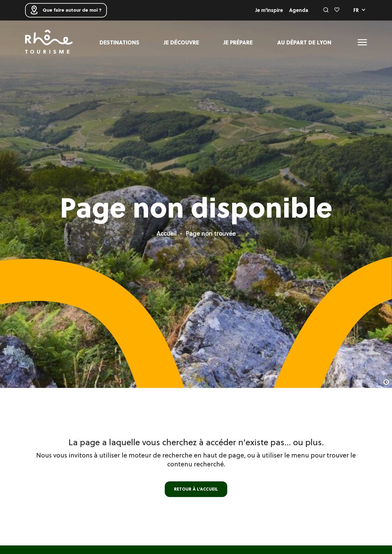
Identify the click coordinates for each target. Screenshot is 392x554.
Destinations (119, 42)
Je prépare (238, 42)
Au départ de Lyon (304, 42)
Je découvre (181, 42)
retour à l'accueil (196, 489)
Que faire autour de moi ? (68, 10)
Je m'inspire (269, 10)
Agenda (299, 10)
